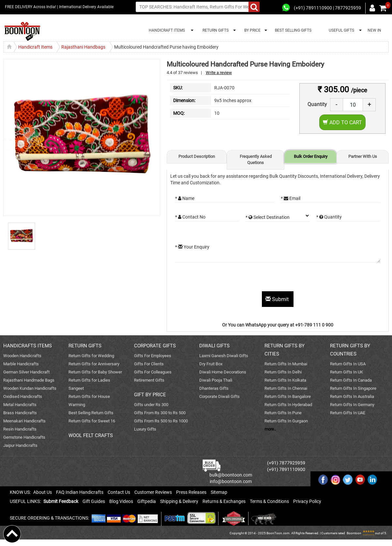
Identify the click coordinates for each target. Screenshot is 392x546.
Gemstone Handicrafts (24, 437)
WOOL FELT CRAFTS (91, 435)
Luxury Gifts (145, 429)
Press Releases (191, 492)
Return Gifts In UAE (348, 413)
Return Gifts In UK (347, 372)
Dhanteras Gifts (214, 388)
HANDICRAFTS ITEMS (28, 346)
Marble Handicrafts (21, 364)
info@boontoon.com (231, 481)
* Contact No (190, 217)
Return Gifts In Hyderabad (288, 405)
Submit (278, 299)
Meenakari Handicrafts (24, 421)
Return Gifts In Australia (352, 396)
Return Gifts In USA (348, 364)
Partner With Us (363, 156)
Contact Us (119, 492)
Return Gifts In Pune (283, 413)
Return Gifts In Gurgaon (286, 421)
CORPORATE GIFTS (155, 346)
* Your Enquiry (192, 247)
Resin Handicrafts (20, 429)
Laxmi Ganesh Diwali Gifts (224, 356)
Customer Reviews (153, 492)
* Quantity (329, 217)
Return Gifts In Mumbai (286, 364)
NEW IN (374, 30)
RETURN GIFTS (215, 30)
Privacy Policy (307, 501)
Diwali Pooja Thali (216, 380)
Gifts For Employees (153, 356)
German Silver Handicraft (26, 372)
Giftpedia (147, 501)
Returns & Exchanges (224, 501)
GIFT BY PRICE (150, 395)
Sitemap (219, 492)
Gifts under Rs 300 (151, 405)
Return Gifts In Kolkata (285, 380)
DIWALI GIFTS (214, 346)
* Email (291, 198)
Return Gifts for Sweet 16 (92, 421)
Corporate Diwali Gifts (219, 396)
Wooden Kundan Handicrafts (30, 388)
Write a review (219, 73)
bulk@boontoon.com (231, 475)
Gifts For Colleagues (153, 372)
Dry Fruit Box (211, 364)
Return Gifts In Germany (352, 405)
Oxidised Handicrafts (23, 396)
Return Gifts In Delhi (283, 372)
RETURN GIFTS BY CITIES (285, 350)
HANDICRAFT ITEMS (166, 30)
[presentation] (225, 279)
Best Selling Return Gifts (91, 413)
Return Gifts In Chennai (286, 388)
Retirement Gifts (149, 380)
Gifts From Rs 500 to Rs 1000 (161, 421)
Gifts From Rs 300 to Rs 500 (160, 413)
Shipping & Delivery (179, 501)
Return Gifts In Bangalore (288, 396)
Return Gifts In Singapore (353, 388)
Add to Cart (342, 122)
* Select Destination (268, 217)
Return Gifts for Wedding (91, 356)
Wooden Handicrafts (22, 356)
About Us (43, 492)
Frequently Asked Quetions (256, 159)
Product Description (197, 156)
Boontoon (354, 533)
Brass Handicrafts (20, 413)
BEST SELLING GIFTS (293, 30)
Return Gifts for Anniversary (94, 364)
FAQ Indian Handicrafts (80, 492)
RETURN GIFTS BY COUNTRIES (350, 350)
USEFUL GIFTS (340, 30)
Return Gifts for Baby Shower (95, 372)
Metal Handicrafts (20, 405)
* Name (185, 198)
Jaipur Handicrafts (20, 445)
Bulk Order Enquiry (311, 156)
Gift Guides (94, 501)
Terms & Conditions (269, 501)
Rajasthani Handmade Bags (29, 380)
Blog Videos (121, 501)
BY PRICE (251, 30)
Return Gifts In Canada (351, 380)
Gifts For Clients (149, 364)
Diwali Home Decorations (223, 372)
